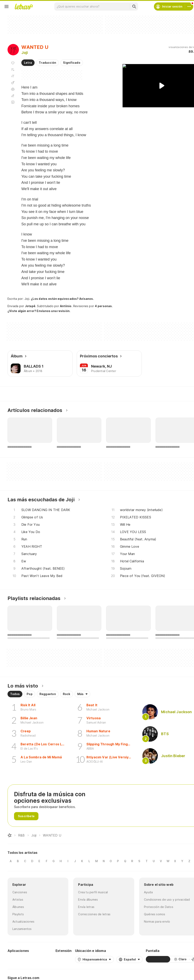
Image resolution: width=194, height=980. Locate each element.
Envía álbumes (88, 900)
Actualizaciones (23, 921)
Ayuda (148, 892)
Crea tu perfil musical (93, 892)
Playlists (18, 914)
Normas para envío (157, 921)
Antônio (66, 306)
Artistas (18, 900)
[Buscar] (134, 7)
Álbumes (18, 907)
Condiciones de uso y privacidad (167, 900)
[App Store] (43, 959)
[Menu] (7, 7)
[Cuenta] (189, 7)
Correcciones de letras (94, 914)
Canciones (20, 892)
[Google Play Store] (19, 959)
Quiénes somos (155, 914)
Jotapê (30, 306)
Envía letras (86, 907)
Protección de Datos (159, 907)
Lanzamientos (22, 929)
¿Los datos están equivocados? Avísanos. (62, 299)
